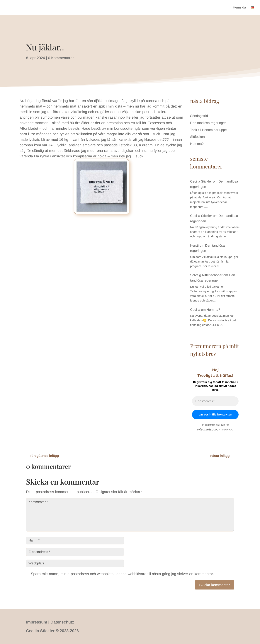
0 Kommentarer (61, 58)
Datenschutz (62, 622)
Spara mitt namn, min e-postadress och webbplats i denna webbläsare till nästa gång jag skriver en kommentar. (122, 574)
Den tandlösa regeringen (208, 123)
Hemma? (197, 144)
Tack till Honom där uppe (208, 130)
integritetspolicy (208, 429)
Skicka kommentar (215, 585)
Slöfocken (197, 137)
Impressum (37, 622)
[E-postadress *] (215, 401)
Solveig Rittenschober (206, 275)
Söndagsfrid (199, 116)
